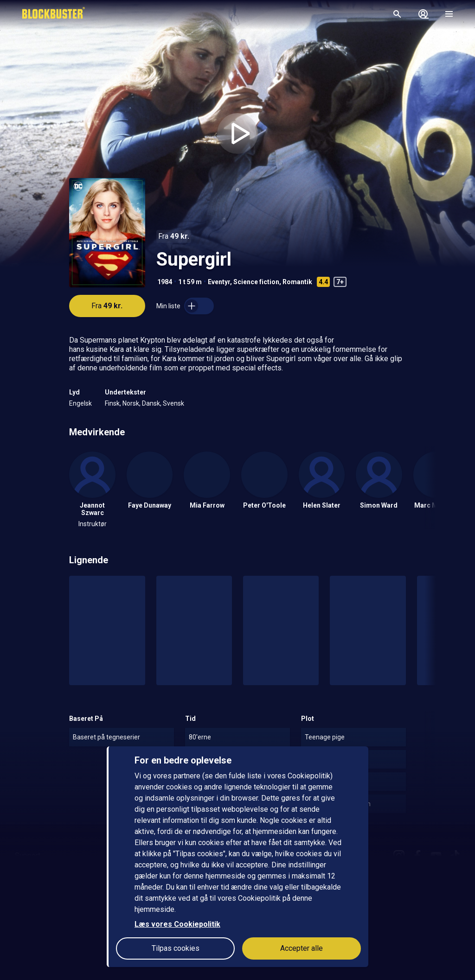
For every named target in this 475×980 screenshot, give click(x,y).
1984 (165, 282)
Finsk (112, 403)
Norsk (131, 403)
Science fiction (256, 282)
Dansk (151, 403)
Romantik (297, 282)
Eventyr (219, 282)
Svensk (173, 403)
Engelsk (80, 403)
